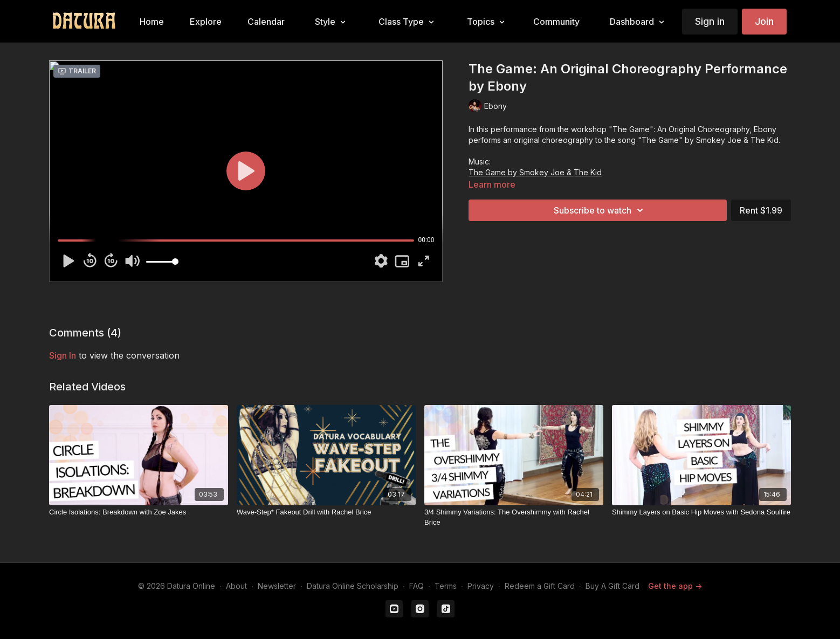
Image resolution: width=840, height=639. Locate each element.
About (236, 586)
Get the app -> (675, 586)
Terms (446, 586)
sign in (63, 355)
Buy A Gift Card (612, 586)
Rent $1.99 (761, 210)
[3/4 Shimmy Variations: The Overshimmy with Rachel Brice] (514, 517)
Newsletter (277, 586)
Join (764, 21)
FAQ (416, 586)
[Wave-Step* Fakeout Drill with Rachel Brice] (326, 512)
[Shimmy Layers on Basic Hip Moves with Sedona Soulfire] (701, 512)
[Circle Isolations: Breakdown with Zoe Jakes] (139, 512)
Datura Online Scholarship (353, 586)
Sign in (710, 21)
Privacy (481, 586)
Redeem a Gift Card (540, 586)
